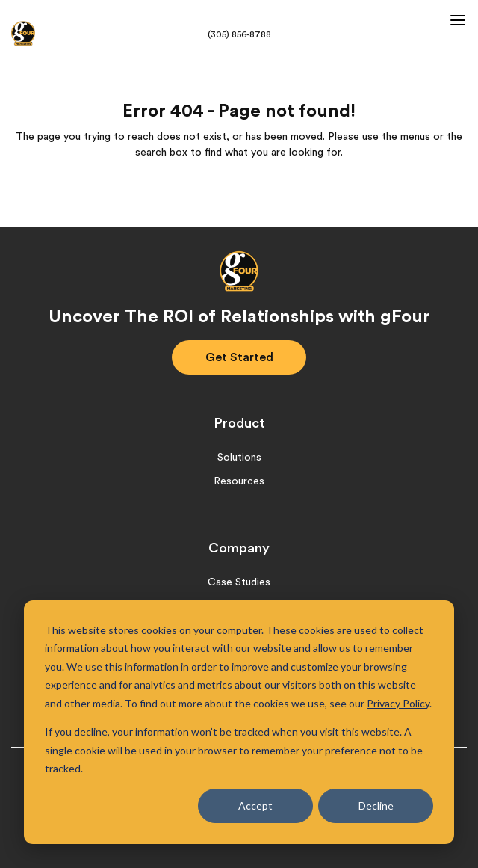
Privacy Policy (398, 703)
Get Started (239, 357)
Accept (255, 806)
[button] (456, 16)
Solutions (239, 458)
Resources (239, 481)
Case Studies (239, 582)
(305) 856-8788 (239, 34)
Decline (376, 806)
